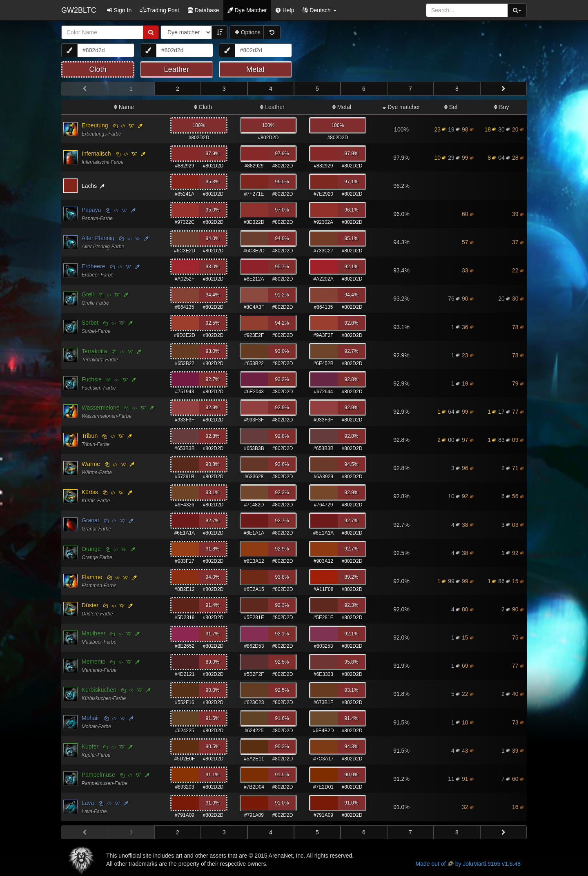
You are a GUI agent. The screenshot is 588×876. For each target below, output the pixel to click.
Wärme (91, 464)
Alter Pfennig (98, 238)
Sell (451, 107)
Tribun (90, 436)
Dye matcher (401, 107)
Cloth (203, 107)
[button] (319, 10)
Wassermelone (101, 408)
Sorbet (90, 323)
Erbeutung (95, 125)
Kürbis (90, 492)
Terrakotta (94, 351)
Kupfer (90, 747)
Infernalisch (96, 154)
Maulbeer (94, 633)
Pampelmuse (98, 775)
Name (124, 107)
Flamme (92, 577)
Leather (272, 107)
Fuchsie (92, 379)
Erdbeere (94, 266)
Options (248, 32)
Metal (342, 107)
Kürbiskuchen (99, 690)
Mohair (90, 718)
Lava (88, 803)
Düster (90, 605)
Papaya (91, 210)
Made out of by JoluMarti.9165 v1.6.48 (468, 864)
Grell (88, 294)
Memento (94, 662)
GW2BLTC (79, 10)
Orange (91, 549)
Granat (90, 520)
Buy (501, 107)
